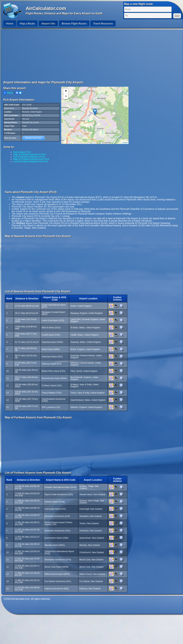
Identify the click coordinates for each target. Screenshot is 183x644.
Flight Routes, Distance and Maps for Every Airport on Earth (64, 13)
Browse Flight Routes (74, 23)
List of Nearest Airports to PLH (29, 157)
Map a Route (27, 23)
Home (10, 23)
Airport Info (48, 23)
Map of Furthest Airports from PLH (31, 159)
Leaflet (125, 143)
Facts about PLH (22, 152)
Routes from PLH (33, 138)
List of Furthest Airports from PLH (31, 161)
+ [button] (66, 91)
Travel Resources (103, 23)
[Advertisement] (82, 55)
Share (8, 93)
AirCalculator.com (46, 8)
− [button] (66, 96)
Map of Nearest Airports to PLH (30, 154)
